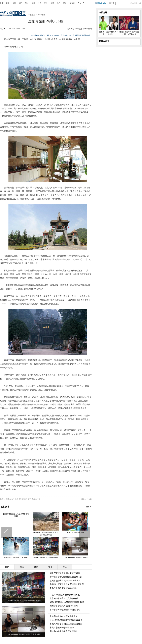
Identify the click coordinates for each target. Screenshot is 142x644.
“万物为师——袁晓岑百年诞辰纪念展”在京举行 (24, 634)
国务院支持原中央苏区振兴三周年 (65, 573)
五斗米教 (15, 499)
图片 (46, 3)
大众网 (3, 29)
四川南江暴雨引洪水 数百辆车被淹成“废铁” (24, 600)
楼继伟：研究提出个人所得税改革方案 (67, 584)
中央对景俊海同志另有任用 (62, 628)
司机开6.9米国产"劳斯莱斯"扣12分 (65, 595)
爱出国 (72, 3)
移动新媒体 (102, 3)
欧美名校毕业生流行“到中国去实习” (65, 581)
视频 (52, 3)
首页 (2, 3)
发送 (77, 29)
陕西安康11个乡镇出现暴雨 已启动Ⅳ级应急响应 (46, 534)
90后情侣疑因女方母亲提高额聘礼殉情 (67, 602)
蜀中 (29, 499)
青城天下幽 (36, 499)
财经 (27, 3)
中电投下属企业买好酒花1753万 (64, 588)
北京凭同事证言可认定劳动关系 (64, 598)
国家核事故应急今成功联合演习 (64, 606)
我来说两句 (87, 29)
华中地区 (42, 15)
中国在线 (32, 15)
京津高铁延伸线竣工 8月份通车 (64, 616)
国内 (21, 3)
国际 (14, 3)
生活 (40, 3)
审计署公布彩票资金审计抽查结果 (65, 610)
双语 (65, 3)
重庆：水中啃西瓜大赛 (75, 533)
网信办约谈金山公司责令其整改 (64, 631)
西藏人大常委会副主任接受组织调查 (66, 624)
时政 (8, 3)
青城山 (8, 499)
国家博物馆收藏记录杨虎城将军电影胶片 (16, 515)
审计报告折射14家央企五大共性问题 (66, 577)
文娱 (33, 3)
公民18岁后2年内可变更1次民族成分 (66, 620)
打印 (69, 29)
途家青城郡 (23, 499)
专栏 (59, 3)
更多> (88, 507)
